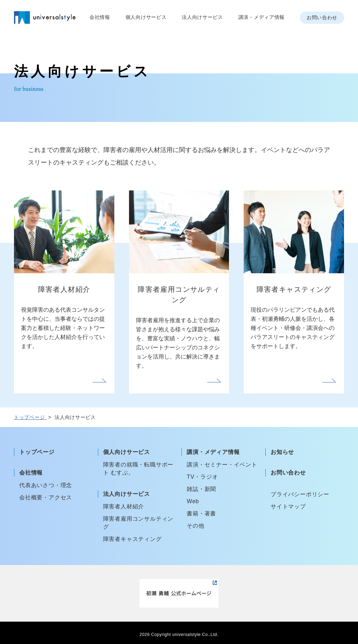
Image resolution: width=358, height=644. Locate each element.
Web (193, 501)
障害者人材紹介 (124, 506)
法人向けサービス (202, 17)
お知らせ (282, 452)
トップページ (37, 452)
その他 (195, 526)
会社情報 (100, 17)
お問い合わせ (322, 17)
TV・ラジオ (202, 477)
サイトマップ (288, 506)
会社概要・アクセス (46, 497)
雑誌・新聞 (201, 489)
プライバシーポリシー (300, 494)
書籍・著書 (201, 513)
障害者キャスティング (133, 539)
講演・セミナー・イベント (222, 465)
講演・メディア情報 (262, 17)
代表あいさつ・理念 (46, 485)
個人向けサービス (146, 17)
